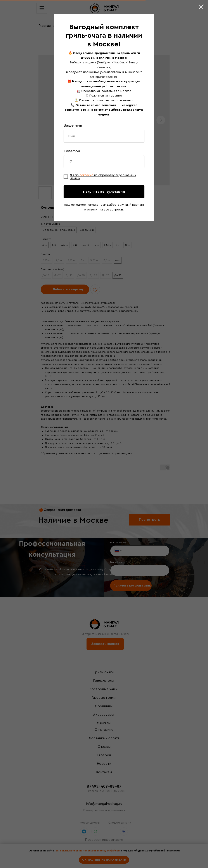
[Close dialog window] (201, 7)
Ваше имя (73, 125)
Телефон (72, 151)
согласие (87, 175)
